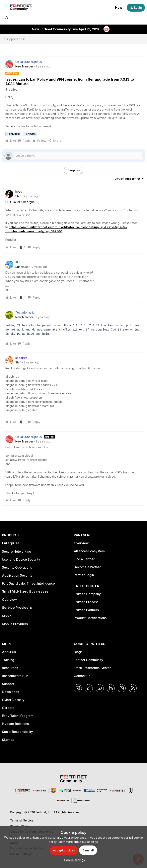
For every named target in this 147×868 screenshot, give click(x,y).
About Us (9, 652)
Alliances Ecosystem (89, 551)
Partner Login (84, 575)
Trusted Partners (86, 610)
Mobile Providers (15, 624)
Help (119, 8)
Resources (10, 668)
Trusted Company (87, 594)
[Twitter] (89, 688)
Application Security (17, 575)
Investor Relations (15, 724)
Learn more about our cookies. (78, 842)
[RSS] (133, 688)
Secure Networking (17, 551)
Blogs (78, 652)
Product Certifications (90, 618)
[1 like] (22, 247)
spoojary (21, 358)
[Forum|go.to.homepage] (21, 8)
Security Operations (17, 567)
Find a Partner (84, 559)
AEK (18, 262)
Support (8, 684)
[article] (73, 220)
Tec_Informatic (25, 312)
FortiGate (30, 134)
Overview (9, 600)
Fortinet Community (88, 660)
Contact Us (82, 676)
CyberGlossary (13, 700)
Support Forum (16, 39)
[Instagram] (122, 688)
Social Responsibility (17, 732)
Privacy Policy (20, 826)
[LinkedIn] (111, 688)
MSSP (6, 616)
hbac (19, 192)
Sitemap (8, 740)
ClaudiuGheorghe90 (29, 62)
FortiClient (13, 134)
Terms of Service (22, 820)
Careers (8, 708)
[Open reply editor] (73, 156)
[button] (4, 8)
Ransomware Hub (15, 676)
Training (8, 660)
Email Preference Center (92, 668)
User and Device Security (21, 559)
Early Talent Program (18, 716)
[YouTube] (100, 688)
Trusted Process (86, 602)
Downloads (10, 692)
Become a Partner (87, 567)
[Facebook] (78, 688)
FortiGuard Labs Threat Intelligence (28, 583)
